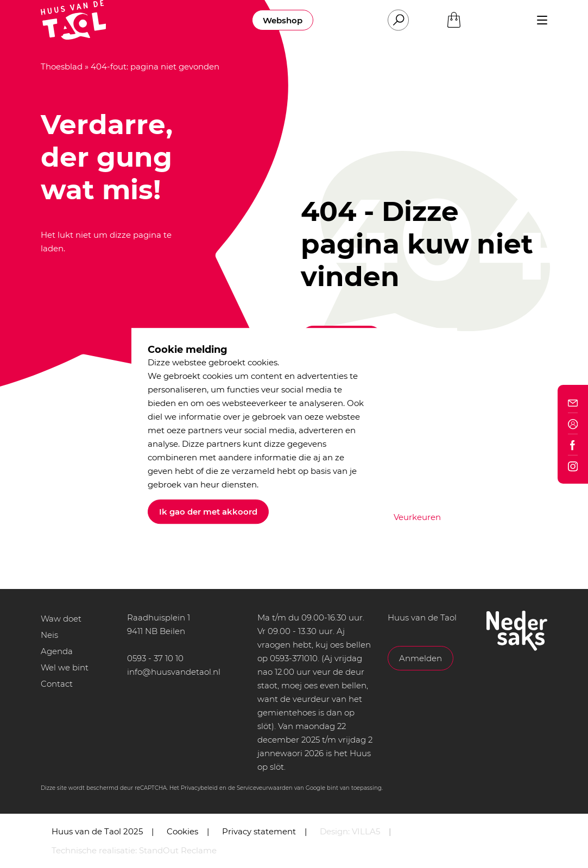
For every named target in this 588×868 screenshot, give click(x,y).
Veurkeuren (417, 517)
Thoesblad (62, 66)
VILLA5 (366, 831)
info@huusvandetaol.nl (174, 672)
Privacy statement (259, 831)
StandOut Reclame (178, 850)
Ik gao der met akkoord (208, 512)
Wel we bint (65, 667)
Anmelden (421, 658)
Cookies (182, 831)
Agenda (57, 651)
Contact (57, 684)
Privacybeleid (199, 788)
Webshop (283, 20)
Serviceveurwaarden (265, 788)
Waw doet (61, 619)
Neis (49, 635)
